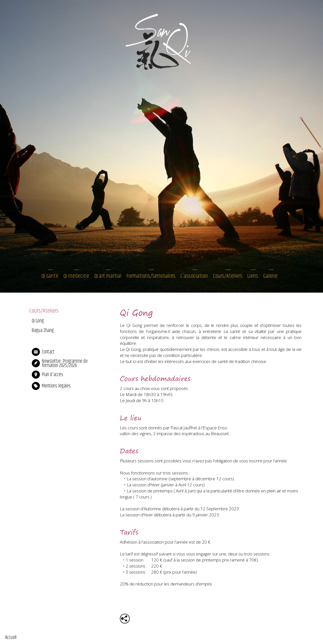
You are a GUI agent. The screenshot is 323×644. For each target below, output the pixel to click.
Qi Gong (38, 321)
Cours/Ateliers (228, 276)
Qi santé (50, 276)
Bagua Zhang (43, 331)
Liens (253, 276)
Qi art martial (108, 276)
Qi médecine (76, 276)
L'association (194, 276)
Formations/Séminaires (151, 276)
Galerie (270, 276)
